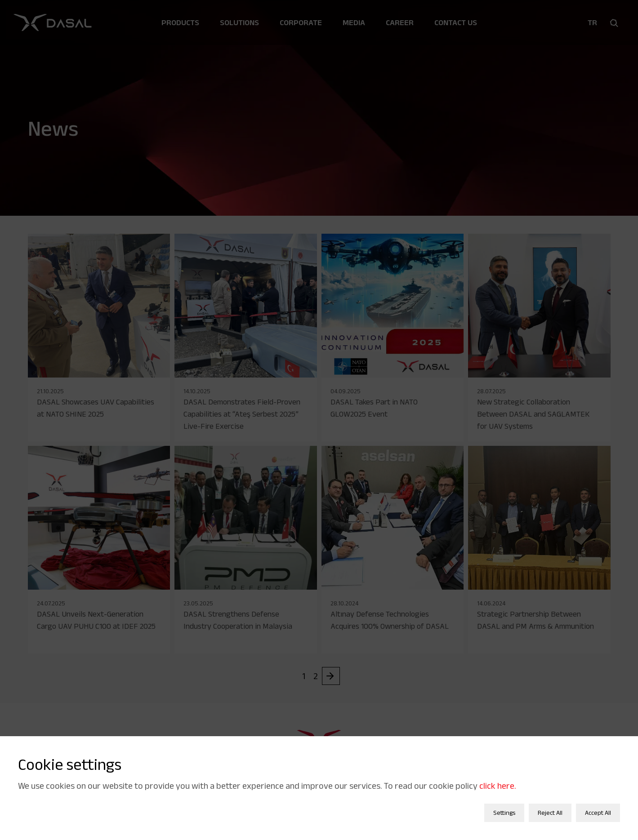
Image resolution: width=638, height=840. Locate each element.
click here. (498, 781)
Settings (504, 808)
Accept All (598, 808)
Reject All (550, 808)
